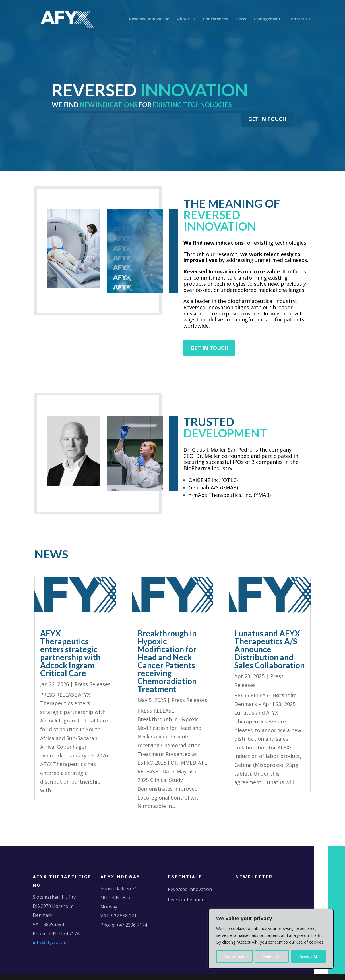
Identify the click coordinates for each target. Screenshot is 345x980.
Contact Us (299, 19)
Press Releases (92, 684)
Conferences (215, 19)
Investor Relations (187, 900)
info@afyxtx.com (50, 942)
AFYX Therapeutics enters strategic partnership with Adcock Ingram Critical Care (70, 653)
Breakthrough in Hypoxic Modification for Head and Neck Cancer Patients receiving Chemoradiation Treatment (167, 661)
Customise (234, 956)
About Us (186, 19)
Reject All (272, 956)
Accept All (309, 956)
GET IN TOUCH (267, 119)
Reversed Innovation (149, 19)
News (241, 19)
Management (267, 19)
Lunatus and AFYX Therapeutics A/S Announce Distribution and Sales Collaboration (269, 649)
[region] (271, 939)
